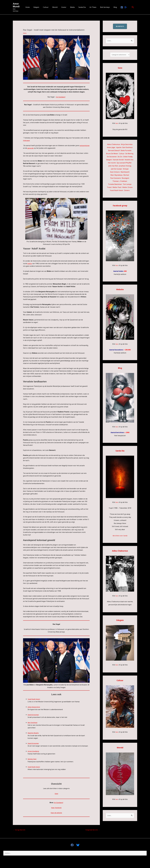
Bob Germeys (102, 7)
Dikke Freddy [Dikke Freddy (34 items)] (128, 157)
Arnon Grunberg (34, 751)
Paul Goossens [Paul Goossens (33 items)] (116, 179)
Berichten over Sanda (120, 536)
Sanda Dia (81, 7)
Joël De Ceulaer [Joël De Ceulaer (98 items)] (117, 169)
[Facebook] (118, 7)
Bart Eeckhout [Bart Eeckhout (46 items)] (127, 148)
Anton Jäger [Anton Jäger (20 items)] (111, 148)
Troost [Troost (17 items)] (109, 188)
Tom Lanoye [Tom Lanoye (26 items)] (127, 185)
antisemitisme (28, 148)
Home (31, 7)
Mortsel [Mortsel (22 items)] (126, 175)
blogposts (120, 26)
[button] (129, 7)
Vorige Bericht (19, 830)
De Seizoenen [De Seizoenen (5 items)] (112, 157)
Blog (112, 7)
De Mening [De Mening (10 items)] (129, 154)
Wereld (56, 7)
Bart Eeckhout (33, 723)
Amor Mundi (16, 6)
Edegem (39, 7)
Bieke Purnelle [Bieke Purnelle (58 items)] (126, 151)
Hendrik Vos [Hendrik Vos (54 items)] (129, 160)
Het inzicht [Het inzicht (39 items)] (112, 163)
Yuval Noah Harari (34, 699)
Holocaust (27, 140)
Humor (64, 7)
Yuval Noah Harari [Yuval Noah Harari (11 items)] (117, 191)
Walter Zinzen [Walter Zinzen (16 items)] (127, 188)
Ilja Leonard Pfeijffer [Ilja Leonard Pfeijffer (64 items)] (124, 163)
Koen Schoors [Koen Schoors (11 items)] (115, 172)
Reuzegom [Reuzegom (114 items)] (125, 179)
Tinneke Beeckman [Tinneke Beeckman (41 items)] (115, 185)
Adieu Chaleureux (120, 551)
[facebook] (73, 845)
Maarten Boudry (34, 733)
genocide (41, 148)
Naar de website (56, 813)
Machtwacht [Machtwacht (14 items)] (125, 172)
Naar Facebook (56, 808)
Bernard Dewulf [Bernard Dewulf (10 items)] (114, 151)
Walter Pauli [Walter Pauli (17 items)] (117, 188)
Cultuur (48, 7)
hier (117, 124)
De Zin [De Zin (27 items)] (120, 157)
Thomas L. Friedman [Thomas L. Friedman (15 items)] (120, 182)
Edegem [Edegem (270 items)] (109, 160)
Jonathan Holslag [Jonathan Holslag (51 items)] (125, 166)
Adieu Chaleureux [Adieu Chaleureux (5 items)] (114, 145)
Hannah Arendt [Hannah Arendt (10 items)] (118, 160)
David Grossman (34, 715)
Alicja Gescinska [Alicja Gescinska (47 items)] (127, 145)
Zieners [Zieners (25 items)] (127, 191)
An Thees (91, 7)
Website (120, 290)
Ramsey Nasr (32, 759)
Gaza (25, 33)
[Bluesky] (122, 7)
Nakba (30, 263)
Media (72, 7)
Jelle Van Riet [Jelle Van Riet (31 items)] (113, 166)
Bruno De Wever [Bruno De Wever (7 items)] (112, 154)
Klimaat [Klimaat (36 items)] (126, 169)
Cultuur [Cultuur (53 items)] (122, 154)
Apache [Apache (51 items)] (119, 148)
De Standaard (61, 97)
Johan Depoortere (34, 707)
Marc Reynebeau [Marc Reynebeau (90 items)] (117, 175)
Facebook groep (120, 206)
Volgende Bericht (93, 830)
